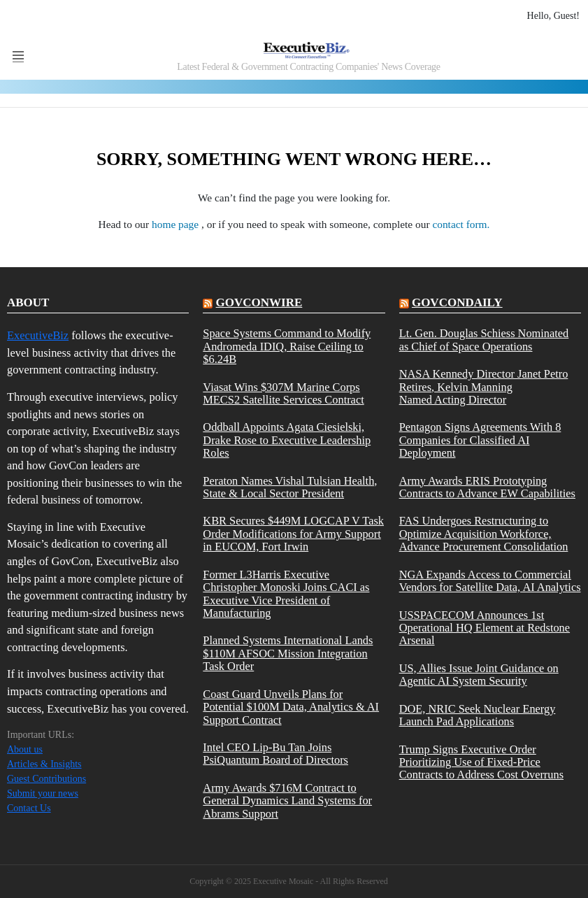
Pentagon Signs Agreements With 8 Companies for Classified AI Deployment (480, 440)
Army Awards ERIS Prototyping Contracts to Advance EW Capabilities (487, 487)
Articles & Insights (44, 764)
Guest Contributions (46, 779)
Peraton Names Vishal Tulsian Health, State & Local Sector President (290, 487)
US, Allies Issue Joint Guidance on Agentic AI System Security (479, 675)
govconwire (259, 302)
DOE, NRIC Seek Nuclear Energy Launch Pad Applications (478, 715)
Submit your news (43, 793)
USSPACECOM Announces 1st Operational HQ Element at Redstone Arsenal (485, 628)
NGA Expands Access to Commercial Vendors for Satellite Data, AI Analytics (490, 581)
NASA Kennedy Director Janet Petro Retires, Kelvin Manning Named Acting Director (484, 387)
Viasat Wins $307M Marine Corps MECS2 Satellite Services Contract (283, 394)
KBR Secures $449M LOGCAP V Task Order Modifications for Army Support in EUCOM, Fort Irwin (293, 534)
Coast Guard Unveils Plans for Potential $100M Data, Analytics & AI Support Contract (291, 707)
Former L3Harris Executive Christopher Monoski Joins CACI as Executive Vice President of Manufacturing (286, 594)
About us (25, 749)
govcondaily (457, 302)
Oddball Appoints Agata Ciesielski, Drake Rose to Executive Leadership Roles (287, 440)
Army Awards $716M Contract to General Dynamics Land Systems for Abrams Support (287, 801)
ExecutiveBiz (38, 335)
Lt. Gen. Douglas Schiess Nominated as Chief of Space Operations (484, 340)
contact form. (461, 224)
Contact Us (29, 808)
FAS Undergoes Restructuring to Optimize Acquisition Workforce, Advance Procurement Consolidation (484, 534)
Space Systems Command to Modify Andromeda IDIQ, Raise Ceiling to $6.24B (287, 347)
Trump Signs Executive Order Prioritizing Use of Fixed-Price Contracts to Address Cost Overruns (481, 763)
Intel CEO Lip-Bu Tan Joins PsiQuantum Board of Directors (275, 754)
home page (177, 224)
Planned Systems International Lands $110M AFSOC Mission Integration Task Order (288, 654)
